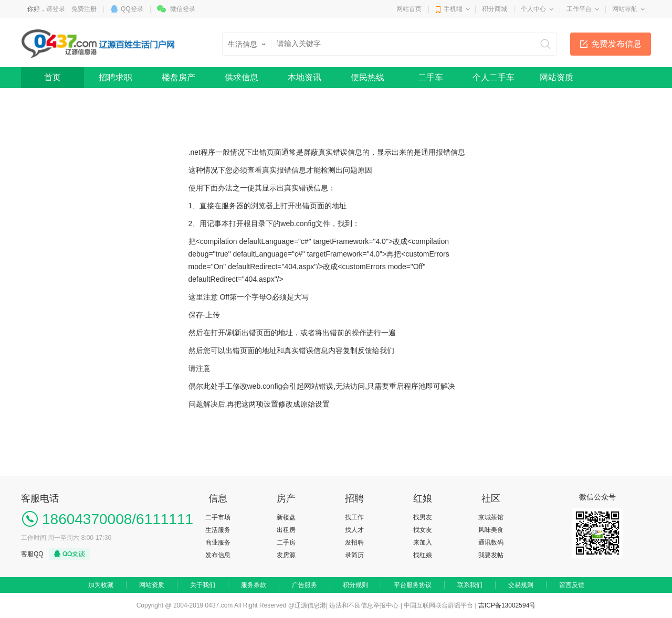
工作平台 (579, 9)
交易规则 (521, 585)
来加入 (423, 542)
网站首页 (409, 9)
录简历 (354, 555)
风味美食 (491, 530)
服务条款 (254, 585)
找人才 (354, 530)
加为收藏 (101, 585)
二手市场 (218, 517)
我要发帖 (491, 555)
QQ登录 (132, 9)
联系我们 (470, 585)
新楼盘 (286, 517)
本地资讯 (304, 77)
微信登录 (183, 9)
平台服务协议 (413, 585)
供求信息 (241, 77)
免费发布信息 (616, 44)
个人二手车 (493, 77)
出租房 (286, 530)
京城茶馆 (491, 517)
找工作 (354, 517)
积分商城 (495, 9)
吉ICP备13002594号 (507, 605)
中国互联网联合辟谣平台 (438, 605)
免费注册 (84, 9)
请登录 (56, 9)
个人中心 (533, 9)
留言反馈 (572, 585)
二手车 (430, 77)
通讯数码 (491, 542)
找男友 (423, 517)
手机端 (453, 9)
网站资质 (556, 77)
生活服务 (218, 530)
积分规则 (355, 585)
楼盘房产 (178, 77)
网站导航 (625, 9)
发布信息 (218, 555)
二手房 (286, 542)
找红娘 (423, 555)
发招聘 (354, 542)
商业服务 (218, 542)
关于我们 (203, 585)
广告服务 (304, 585)
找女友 (423, 530)
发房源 (286, 555)
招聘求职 (115, 77)
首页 (52, 77)
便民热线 (367, 77)
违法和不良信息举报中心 (364, 605)
